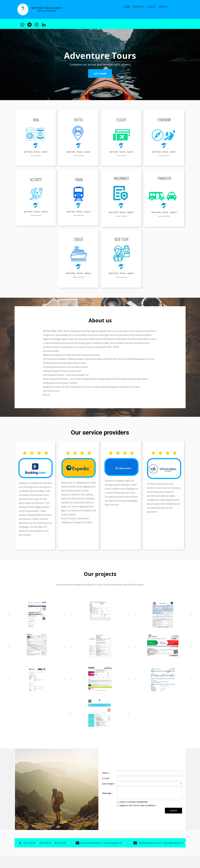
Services (152, 7)
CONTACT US (138, 7)
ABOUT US (163, 7)
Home (127, 7)
